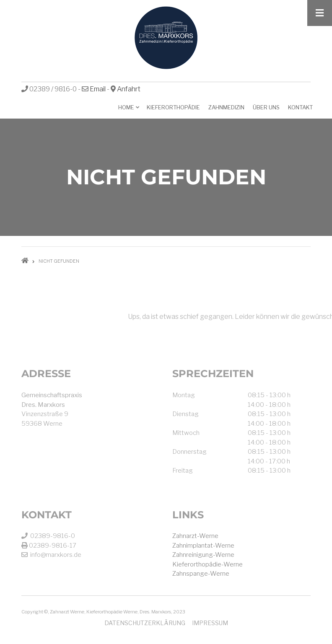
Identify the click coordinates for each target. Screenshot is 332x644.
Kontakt (300, 107)
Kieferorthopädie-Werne (207, 564)
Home (127, 110)
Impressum (210, 623)
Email (98, 89)
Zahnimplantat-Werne (203, 546)
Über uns (266, 107)
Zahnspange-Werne (201, 574)
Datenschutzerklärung (145, 623)
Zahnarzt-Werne (195, 536)
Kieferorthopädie (173, 107)
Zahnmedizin (226, 107)
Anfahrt (129, 89)
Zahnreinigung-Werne (203, 555)
